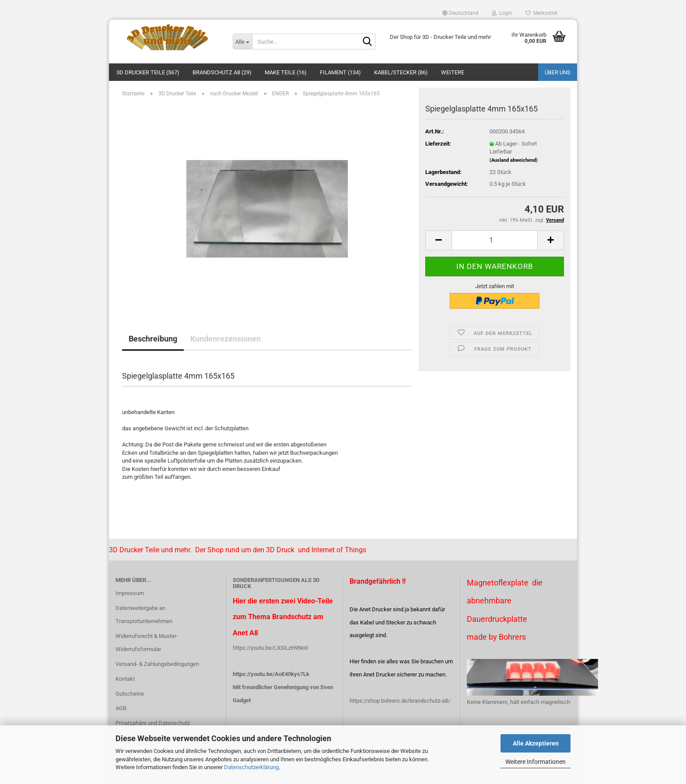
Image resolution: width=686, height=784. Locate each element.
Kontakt (125, 679)
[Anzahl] (495, 240)
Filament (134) (340, 72)
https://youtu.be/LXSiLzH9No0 (270, 648)
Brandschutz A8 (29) (222, 72)
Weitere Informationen (535, 762)
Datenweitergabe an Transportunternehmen (144, 615)
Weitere (453, 72)
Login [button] (502, 13)
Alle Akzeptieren (536, 743)
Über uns (558, 72)
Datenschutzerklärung (251, 767)
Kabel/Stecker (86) (401, 72)
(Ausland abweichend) (514, 160)
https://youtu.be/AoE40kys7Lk (271, 674)
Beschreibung (153, 339)
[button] (460, 13)
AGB (121, 708)
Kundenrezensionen (226, 339)
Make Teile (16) (286, 72)
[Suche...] (242, 42)
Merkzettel (541, 13)
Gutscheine (130, 694)
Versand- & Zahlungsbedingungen (157, 664)
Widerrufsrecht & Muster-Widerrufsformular (147, 643)
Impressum (130, 593)
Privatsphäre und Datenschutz (153, 723)
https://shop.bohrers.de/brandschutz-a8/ (400, 701)
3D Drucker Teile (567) (148, 72)
